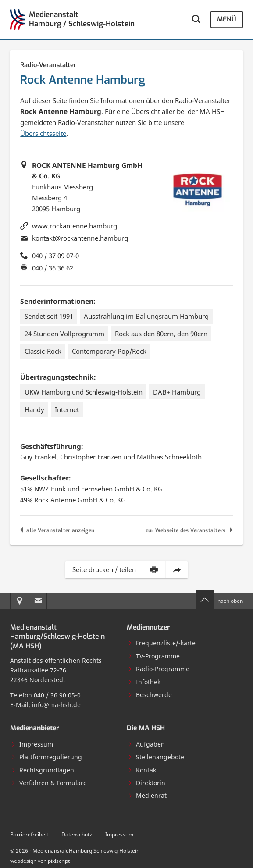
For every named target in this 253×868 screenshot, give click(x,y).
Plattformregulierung (46, 757)
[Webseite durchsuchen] (196, 20)
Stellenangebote (156, 757)
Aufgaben (146, 744)
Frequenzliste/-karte (162, 643)
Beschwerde (150, 695)
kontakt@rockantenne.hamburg (80, 238)
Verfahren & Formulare (49, 783)
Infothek (144, 682)
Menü (227, 19)
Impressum (32, 744)
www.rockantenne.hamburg (75, 226)
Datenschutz (77, 834)
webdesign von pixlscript (40, 861)
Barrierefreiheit (29, 834)
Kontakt (143, 770)
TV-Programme (154, 656)
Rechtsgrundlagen (43, 770)
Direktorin (146, 783)
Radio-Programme (159, 669)
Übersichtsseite (43, 133)
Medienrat (147, 795)
